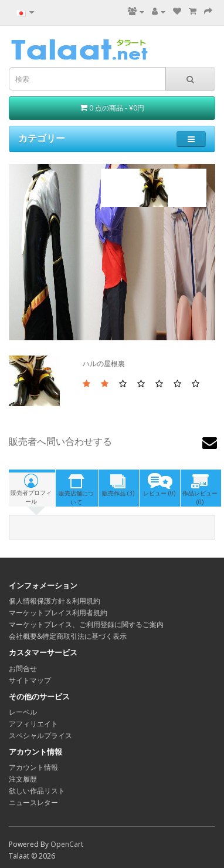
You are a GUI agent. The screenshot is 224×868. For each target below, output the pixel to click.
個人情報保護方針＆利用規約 (55, 601)
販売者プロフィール (31, 489)
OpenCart (67, 844)
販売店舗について (76, 489)
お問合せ (23, 668)
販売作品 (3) (118, 485)
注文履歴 (23, 779)
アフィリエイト (33, 724)
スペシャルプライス (40, 735)
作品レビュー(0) (200, 489)
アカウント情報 (33, 767)
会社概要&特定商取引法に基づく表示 (68, 636)
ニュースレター (33, 802)
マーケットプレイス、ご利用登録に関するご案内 (86, 624)
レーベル (23, 712)
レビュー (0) (159, 485)
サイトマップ (30, 680)
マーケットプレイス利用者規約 (58, 613)
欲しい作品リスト (37, 791)
